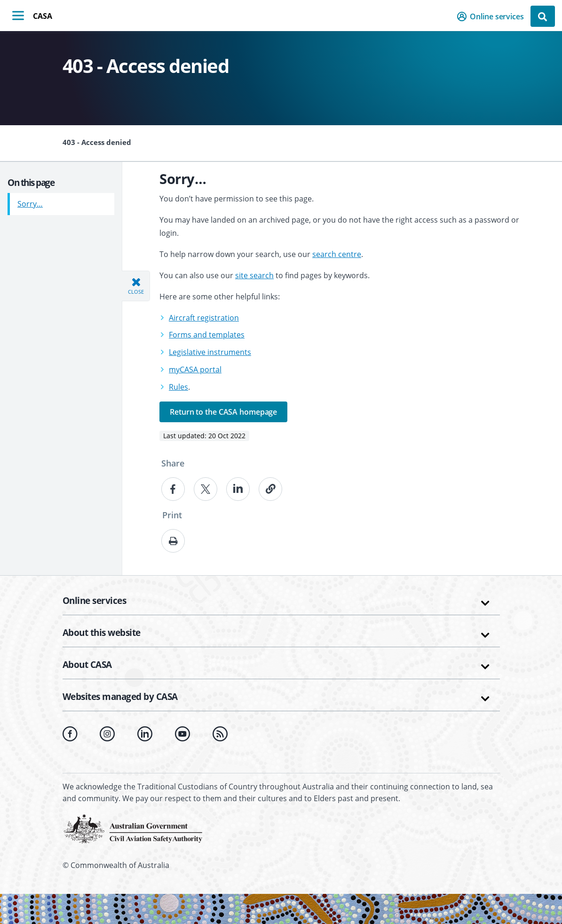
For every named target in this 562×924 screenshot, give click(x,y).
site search (254, 275)
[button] (493, 16)
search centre (337, 254)
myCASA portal (195, 370)
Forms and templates (207, 335)
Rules (178, 387)
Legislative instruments (210, 352)
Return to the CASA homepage (223, 412)
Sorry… (30, 200)
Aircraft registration (204, 318)
